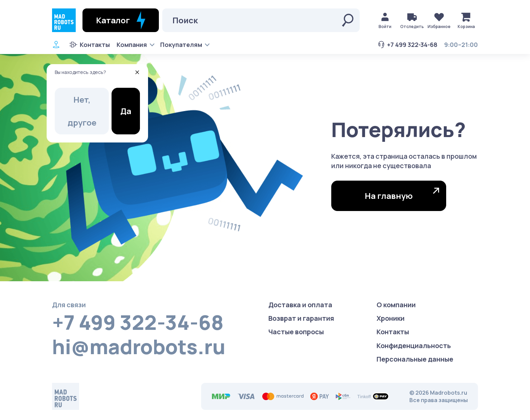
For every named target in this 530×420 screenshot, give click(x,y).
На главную (402, 194)
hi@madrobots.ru (139, 346)
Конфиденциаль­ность (414, 346)
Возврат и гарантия (301, 318)
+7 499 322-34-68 (407, 45)
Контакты (90, 45)
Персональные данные (415, 359)
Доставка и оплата (300, 305)
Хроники (391, 318)
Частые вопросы (296, 332)
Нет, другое (82, 111)
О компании (396, 305)
